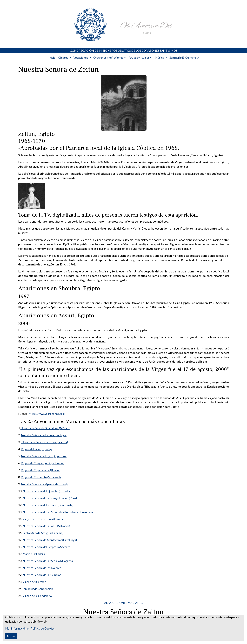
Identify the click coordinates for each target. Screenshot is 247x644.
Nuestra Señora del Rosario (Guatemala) (48, 505)
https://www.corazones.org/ (47, 414)
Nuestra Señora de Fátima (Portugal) (44, 435)
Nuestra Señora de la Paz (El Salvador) (46, 526)
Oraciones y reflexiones (108, 58)
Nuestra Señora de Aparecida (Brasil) (44, 484)
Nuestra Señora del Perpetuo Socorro (46, 547)
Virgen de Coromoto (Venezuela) (42, 477)
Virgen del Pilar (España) (36, 449)
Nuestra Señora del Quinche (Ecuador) (47, 491)
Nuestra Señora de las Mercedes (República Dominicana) (59, 512)
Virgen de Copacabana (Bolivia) (41, 470)
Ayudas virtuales (139, 58)
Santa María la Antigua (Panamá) (43, 533)
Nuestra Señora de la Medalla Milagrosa (48, 561)
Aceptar (11, 636)
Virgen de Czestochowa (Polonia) (44, 519)
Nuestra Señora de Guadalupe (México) (45, 428)
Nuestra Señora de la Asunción (42, 575)
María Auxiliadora (34, 554)
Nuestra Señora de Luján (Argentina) (44, 456)
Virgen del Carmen (34, 582)
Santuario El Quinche (183, 58)
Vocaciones (81, 58)
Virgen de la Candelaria (37, 596)
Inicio (52, 58)
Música (159, 58)
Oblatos (63, 58)
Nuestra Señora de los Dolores (42, 568)
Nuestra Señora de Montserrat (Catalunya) (50, 540)
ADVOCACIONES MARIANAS (123, 603)
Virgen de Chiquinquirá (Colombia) (43, 463)
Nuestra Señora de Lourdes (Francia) (44, 442)
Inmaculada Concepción (38, 589)
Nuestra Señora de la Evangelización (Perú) (50, 498)
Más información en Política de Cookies (30, 628)
